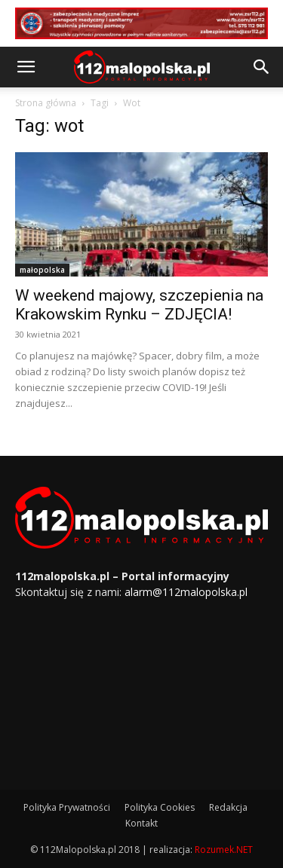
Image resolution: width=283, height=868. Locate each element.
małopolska (42, 270)
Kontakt (141, 823)
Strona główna (46, 103)
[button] (26, 67)
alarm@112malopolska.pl (186, 592)
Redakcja (228, 807)
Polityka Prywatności (67, 807)
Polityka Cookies (160, 807)
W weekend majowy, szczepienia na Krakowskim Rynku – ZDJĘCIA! (139, 305)
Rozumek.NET (224, 850)
